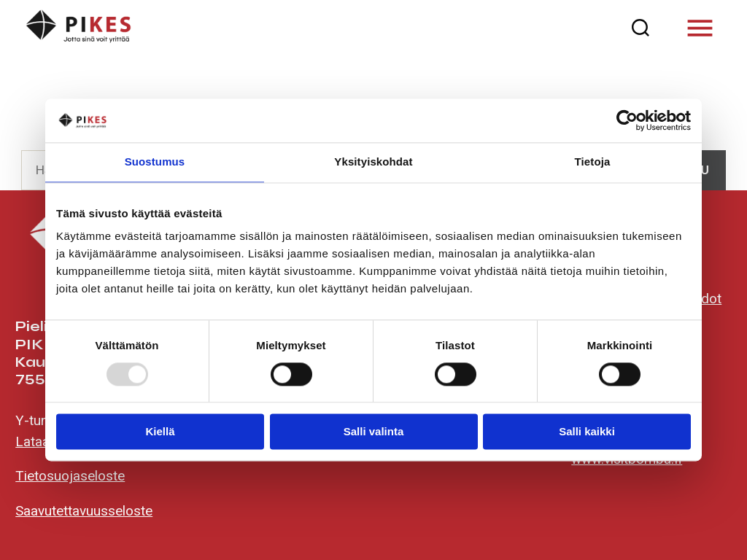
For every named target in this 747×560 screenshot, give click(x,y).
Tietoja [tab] (593, 162)
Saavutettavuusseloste (84, 511)
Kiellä (160, 432)
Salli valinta (374, 432)
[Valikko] (700, 28)
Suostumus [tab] (155, 162)
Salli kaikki (587, 432)
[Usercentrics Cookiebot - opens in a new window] (627, 120)
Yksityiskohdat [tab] (373, 162)
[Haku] (641, 28)
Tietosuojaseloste (70, 476)
